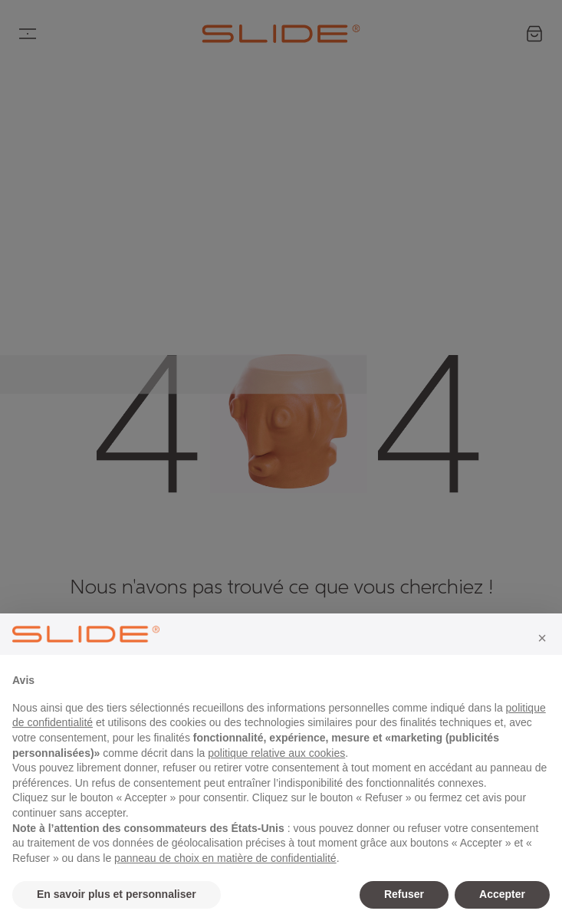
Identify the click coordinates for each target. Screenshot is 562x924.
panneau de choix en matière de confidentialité (225, 858)
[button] (542, 638)
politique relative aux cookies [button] (276, 753)
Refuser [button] (404, 894)
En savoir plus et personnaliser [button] (117, 894)
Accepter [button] (502, 894)
